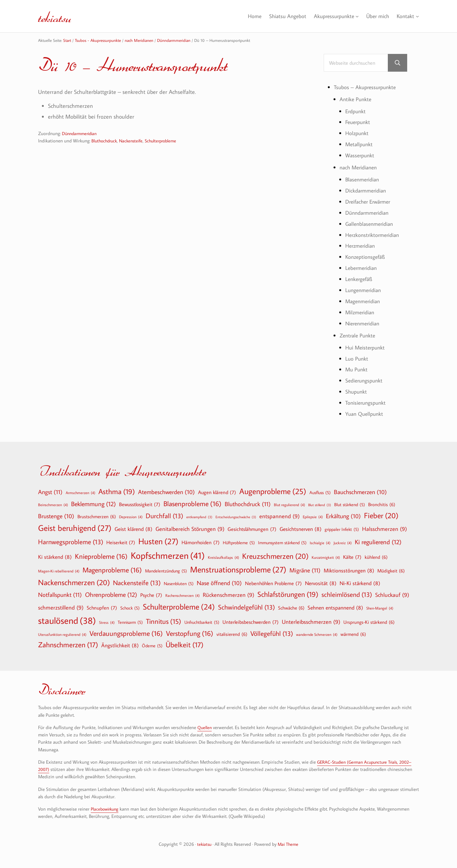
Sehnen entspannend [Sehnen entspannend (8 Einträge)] (335, 607)
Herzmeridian (362, 246)
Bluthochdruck (105, 141)
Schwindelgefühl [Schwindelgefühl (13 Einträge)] (246, 607)
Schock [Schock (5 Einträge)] (130, 608)
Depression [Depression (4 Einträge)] (131, 517)
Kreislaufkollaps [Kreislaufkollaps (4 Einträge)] (223, 557)
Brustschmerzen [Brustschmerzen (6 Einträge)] (97, 516)
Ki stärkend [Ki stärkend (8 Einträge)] (55, 557)
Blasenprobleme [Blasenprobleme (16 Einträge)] (192, 504)
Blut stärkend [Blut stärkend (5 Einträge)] (350, 505)
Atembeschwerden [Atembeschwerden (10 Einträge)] (166, 492)
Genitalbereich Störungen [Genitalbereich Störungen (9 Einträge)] (190, 529)
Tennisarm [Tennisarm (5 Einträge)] (130, 622)
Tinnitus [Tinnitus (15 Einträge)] (164, 621)
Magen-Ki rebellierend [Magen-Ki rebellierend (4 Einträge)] (59, 571)
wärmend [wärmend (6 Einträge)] (353, 634)
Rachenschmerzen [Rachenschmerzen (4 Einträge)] (182, 595)
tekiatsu (58, 16)
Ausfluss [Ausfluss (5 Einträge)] (320, 493)
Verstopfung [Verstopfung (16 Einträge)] (190, 633)
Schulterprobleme (166, 141)
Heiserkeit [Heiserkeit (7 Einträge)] (121, 542)
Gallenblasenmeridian (371, 224)
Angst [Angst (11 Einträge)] (50, 492)
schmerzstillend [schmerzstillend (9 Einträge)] (61, 608)
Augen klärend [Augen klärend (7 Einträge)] (217, 492)
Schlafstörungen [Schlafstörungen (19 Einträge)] (288, 594)
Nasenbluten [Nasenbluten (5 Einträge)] (179, 584)
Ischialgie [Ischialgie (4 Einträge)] (320, 543)
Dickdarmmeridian (367, 191)
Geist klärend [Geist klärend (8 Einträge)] (133, 529)
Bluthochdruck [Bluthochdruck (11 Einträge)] (248, 504)
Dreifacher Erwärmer (370, 202)
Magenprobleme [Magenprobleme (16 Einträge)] (112, 570)
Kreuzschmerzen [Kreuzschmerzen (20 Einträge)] (275, 556)
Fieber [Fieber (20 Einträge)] (381, 515)
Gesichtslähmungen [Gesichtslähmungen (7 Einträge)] (252, 529)
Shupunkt (357, 392)
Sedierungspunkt (365, 381)
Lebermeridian (362, 269)
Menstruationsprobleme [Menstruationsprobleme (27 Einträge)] (238, 570)
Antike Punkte (356, 100)
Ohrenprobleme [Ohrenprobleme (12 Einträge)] (111, 594)
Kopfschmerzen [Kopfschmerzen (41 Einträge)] (168, 555)
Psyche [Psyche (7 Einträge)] (151, 595)
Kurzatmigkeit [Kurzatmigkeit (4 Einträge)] (326, 557)
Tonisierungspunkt (367, 403)
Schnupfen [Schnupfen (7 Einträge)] (102, 608)
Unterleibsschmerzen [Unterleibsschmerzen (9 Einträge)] (311, 622)
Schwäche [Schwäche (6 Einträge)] (291, 608)
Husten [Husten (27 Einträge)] (158, 541)
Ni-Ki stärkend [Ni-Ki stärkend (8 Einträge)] (360, 583)
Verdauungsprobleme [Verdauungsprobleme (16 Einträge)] (126, 633)
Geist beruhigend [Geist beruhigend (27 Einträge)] (75, 528)
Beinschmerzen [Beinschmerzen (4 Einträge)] (53, 505)
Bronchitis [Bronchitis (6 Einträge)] (382, 504)
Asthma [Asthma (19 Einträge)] (117, 492)
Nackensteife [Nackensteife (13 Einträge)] (137, 583)
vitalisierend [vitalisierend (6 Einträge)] (232, 634)
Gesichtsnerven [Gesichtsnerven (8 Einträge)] (301, 529)
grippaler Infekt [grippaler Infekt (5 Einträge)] (342, 529)
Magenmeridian (364, 302)
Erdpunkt (356, 112)
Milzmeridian (361, 313)
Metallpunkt (360, 145)
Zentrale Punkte (359, 336)
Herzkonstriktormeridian (374, 235)
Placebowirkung (106, 809)
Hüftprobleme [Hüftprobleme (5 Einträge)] (239, 543)
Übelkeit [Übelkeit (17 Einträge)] (185, 645)
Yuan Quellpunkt (366, 414)
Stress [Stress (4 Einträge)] (107, 622)
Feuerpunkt (359, 123)
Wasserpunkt (361, 156)
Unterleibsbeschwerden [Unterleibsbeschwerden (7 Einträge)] (251, 622)
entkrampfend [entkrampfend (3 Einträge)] (199, 517)
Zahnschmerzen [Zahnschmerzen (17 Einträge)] (68, 645)
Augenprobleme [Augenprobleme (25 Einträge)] (273, 491)
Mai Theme (289, 844)
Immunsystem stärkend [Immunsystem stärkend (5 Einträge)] (282, 543)
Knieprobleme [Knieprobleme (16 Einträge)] (101, 556)
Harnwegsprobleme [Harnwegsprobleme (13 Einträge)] (71, 542)
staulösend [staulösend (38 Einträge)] (67, 620)
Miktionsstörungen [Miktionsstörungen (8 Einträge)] (349, 570)
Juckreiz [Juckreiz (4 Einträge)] (343, 543)
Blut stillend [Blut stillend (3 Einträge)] (320, 505)
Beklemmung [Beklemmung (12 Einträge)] (93, 504)
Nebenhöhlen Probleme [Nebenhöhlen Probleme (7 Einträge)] (273, 583)
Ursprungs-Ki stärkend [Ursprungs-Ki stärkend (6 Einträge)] (369, 622)
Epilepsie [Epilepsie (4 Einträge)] (313, 517)
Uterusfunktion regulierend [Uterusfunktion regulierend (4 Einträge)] (62, 634)
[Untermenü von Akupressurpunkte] (355, 16)
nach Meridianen (360, 168)
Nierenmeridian (364, 324)
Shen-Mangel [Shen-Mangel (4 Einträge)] (380, 608)
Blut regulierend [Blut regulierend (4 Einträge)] (289, 505)
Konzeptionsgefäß (366, 258)
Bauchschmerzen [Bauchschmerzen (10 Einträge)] (360, 492)
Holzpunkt (358, 134)
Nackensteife (134, 141)
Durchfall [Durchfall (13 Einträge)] (164, 516)
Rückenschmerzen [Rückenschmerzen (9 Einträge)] (228, 595)
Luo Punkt (357, 359)
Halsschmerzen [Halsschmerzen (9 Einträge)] (384, 529)
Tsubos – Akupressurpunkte (367, 88)
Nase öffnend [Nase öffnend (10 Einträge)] (219, 583)
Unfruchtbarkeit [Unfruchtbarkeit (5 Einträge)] (202, 622)
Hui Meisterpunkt (366, 348)
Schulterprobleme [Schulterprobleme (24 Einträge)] (179, 607)
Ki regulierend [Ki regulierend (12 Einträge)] (378, 542)
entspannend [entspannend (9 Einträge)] (279, 516)
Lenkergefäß (360, 280)
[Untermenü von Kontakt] (417, 16)
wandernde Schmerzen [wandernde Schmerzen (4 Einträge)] (317, 634)
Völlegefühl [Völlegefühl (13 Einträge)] (272, 633)
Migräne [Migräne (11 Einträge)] (305, 570)
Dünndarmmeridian (81, 134)
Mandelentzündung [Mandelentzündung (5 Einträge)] (166, 571)
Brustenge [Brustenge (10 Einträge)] (56, 516)
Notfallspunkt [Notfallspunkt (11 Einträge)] (60, 594)
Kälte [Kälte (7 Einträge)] (352, 557)
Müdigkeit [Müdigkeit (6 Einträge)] (391, 571)
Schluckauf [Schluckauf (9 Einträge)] (392, 595)
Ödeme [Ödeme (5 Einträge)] (152, 646)
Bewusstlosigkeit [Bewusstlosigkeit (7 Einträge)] (140, 504)
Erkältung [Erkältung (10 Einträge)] (343, 516)
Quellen (205, 727)
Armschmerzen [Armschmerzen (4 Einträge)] (80, 493)
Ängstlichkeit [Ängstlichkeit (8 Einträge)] (120, 645)
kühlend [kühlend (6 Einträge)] (376, 557)
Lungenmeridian (365, 291)
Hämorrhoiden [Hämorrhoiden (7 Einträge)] (201, 542)
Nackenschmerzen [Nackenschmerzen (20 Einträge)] (74, 582)
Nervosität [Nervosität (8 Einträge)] (321, 583)
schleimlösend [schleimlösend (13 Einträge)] (347, 594)
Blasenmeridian (364, 180)
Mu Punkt (357, 370)
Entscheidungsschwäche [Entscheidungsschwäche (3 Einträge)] (236, 517)
